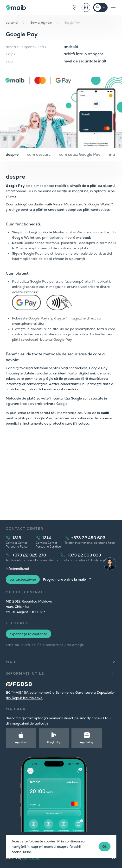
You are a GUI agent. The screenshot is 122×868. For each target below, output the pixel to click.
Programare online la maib (64, 579)
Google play (54, 742)
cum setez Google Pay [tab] (80, 154)
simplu (11, 54)
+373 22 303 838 (84, 555)
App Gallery (87, 742)
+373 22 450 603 (88, 538)
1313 (17, 538)
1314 (47, 538)
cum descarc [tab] (39, 154)
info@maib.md (17, 569)
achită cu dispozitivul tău (26, 47)
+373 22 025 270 (29, 555)
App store (21, 742)
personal (12, 23)
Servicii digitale (41, 23)
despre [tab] (12, 154)
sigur (10, 61)
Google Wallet (100, 204)
